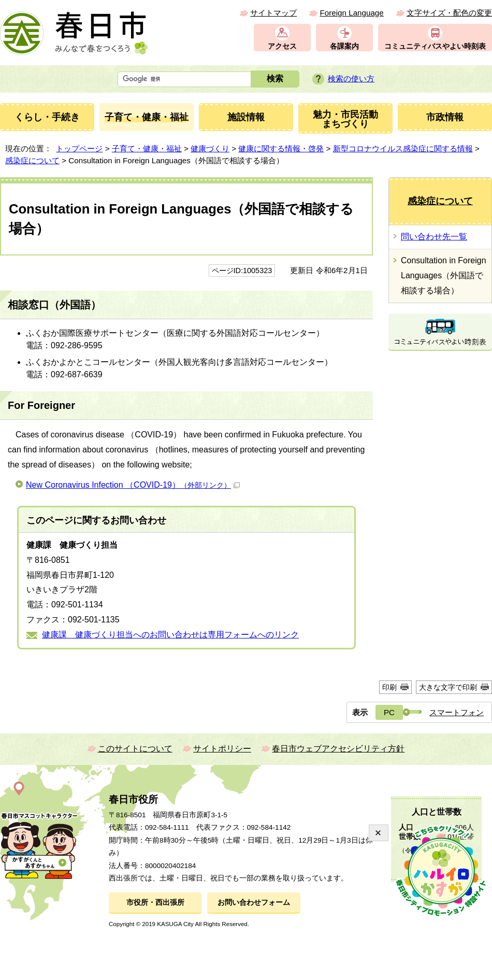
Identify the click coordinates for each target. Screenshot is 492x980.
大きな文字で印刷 (448, 687)
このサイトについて (135, 749)
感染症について (32, 160)
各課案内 (344, 46)
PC (389, 712)
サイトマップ (273, 13)
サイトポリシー (222, 749)
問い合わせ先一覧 (434, 237)
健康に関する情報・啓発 (281, 148)
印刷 (389, 687)
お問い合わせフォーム (254, 903)
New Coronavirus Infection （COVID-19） (133, 485)
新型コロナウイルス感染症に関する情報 (403, 148)
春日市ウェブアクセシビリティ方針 (338, 749)
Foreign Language (351, 13)
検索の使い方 (351, 79)
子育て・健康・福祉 (147, 148)
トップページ (79, 148)
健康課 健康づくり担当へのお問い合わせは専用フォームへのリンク (170, 635)
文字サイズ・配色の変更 (449, 13)
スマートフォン (457, 712)
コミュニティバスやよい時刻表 (435, 46)
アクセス (282, 46)
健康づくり (210, 148)
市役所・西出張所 (155, 903)
